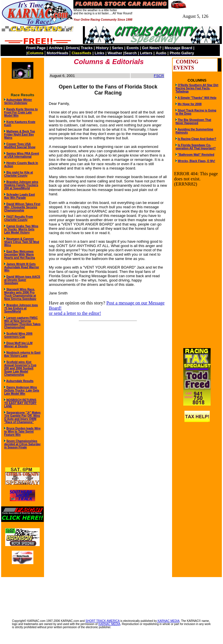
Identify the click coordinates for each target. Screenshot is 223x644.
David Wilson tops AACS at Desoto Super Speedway (22, 280)
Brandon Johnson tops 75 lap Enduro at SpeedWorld (21, 308)
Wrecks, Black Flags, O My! (197, 161)
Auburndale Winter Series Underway (18, 101)
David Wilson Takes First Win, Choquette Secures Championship (22, 207)
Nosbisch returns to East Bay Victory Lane (22, 354)
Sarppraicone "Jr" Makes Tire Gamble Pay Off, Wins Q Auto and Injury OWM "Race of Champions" (22, 417)
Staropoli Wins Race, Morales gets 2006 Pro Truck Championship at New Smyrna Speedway (20, 294)
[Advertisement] (112, 595)
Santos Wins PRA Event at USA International (21, 155)
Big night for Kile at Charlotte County (18, 174)
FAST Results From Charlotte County (18, 218)
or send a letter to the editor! (75, 313)
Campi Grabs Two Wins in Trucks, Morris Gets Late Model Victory (21, 229)
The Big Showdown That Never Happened (193, 122)
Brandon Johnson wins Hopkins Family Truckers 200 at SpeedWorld (21, 185)
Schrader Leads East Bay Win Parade (19, 196)
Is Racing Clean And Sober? (197, 139)
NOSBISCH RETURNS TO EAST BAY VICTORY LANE (20, 403)
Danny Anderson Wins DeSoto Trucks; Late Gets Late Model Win (22, 391)
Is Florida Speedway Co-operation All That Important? (196, 147)
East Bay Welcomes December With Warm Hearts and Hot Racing (19, 255)
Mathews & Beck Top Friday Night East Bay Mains (19, 135)
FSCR (159, 76)
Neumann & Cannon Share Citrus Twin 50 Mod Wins (22, 242)
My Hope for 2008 (190, 104)
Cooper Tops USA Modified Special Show (20, 146)
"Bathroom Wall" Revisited (196, 155)
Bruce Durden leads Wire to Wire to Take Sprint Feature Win (22, 432)
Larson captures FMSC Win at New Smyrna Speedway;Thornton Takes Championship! (22, 323)
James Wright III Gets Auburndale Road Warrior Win (21, 267)
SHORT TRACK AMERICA (102, 621)
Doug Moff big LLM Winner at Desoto (18, 345)
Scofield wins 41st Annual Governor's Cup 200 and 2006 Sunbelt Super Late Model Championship (20, 368)
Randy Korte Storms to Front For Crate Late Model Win (21, 112)
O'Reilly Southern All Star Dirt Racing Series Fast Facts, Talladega (197, 88)
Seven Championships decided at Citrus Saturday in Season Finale (22, 444)
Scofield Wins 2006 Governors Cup (18, 335)
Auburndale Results (20, 381)
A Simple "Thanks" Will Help (197, 98)
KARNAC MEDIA (168, 621)
